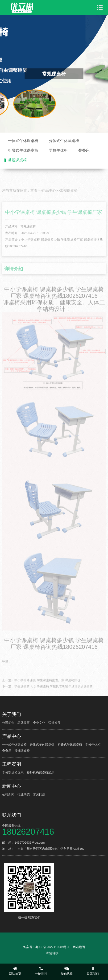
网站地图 (79, 947)
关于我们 (12, 714)
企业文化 (39, 723)
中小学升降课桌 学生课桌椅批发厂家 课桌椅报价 (47, 692)
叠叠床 (84, 150)
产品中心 (49, 202)
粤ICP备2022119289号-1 (52, 947)
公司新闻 (8, 794)
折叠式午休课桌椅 (23, 150)
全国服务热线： (54, 829)
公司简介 (8, 723)
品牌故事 (24, 723)
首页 (34, 202)
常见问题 (39, 794)
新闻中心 (12, 786)
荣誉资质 (54, 723)
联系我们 (12, 815)
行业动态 (24, 794)
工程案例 (12, 764)
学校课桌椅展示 (13, 773)
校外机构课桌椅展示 (40, 773)
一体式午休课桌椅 (23, 141)
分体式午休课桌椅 (64, 141)
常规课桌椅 (17, 160)
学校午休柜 (58, 150)
